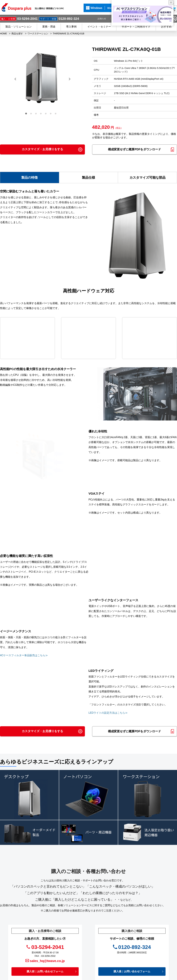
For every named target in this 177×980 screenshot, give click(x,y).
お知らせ (102, 19)
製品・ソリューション (19, 27)
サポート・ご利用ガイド (136, 27)
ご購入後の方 (72, 948)
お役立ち (108, 938)
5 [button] (47, 114)
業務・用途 (49, 27)
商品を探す (17, 34)
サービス (70, 938)
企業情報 (108, 958)
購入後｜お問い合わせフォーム (132, 894)
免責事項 (108, 948)
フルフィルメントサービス (155, 928)
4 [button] (42, 114)
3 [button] (37, 114)
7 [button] (56, 114)
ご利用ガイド (72, 958)
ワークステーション (38, 34)
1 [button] (27, 114)
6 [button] (51, 114)
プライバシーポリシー (115, 943)
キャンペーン (110, 924)
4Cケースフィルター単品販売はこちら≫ (24, 578)
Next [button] (69, 79)
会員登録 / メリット (75, 943)
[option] (42, 79)
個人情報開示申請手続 (115, 953)
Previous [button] (15, 79)
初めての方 (71, 953)
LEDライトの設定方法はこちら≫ (108, 636)
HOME (3, 34)
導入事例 (71, 27)
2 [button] (32, 114)
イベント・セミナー (99, 27)
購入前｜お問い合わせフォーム (45, 894)
